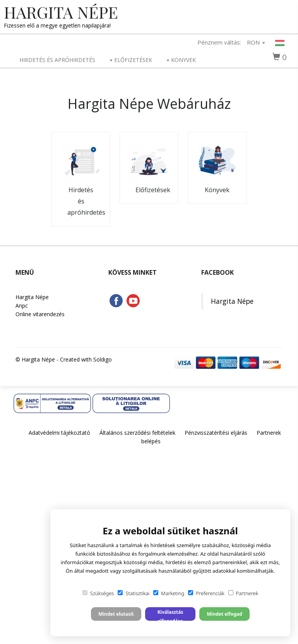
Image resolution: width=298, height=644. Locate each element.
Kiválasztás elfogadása (170, 615)
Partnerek (243, 593)
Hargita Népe (61, 12)
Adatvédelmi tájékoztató (59, 433)
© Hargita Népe (35, 359)
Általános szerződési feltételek (137, 433)
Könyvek (181, 60)
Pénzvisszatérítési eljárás (216, 433)
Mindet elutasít (116, 614)
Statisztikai (134, 593)
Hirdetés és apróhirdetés (57, 60)
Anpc (22, 306)
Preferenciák (206, 593)
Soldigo (103, 359)
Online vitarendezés (40, 314)
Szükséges (98, 593)
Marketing (169, 593)
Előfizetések (131, 60)
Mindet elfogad (224, 614)
